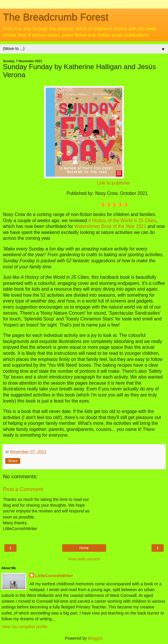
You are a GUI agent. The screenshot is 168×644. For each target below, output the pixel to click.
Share (13, 461)
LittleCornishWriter (54, 576)
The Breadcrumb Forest (56, 17)
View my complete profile (25, 627)
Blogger (95, 638)
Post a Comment (23, 489)
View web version (84, 559)
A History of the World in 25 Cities (122, 220)
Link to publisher (113, 183)
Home (84, 548)
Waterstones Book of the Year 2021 (110, 226)
